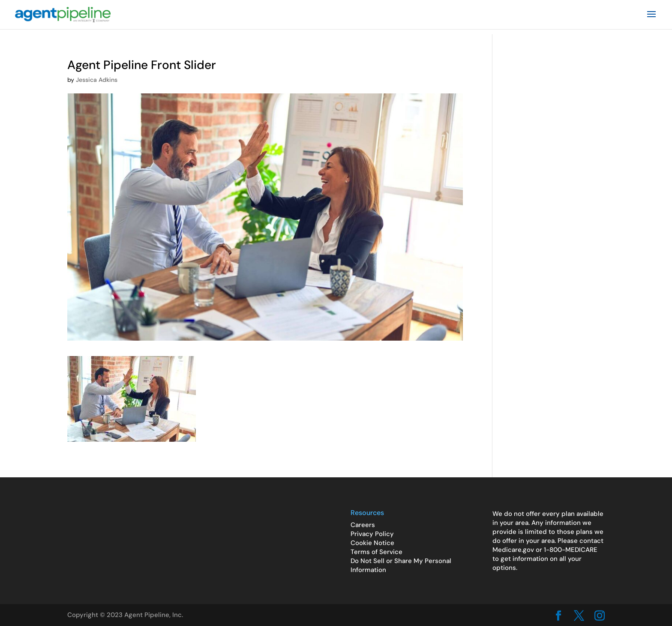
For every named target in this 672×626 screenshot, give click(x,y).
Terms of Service (376, 552)
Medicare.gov (513, 550)
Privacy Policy (372, 534)
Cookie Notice (372, 543)
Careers (363, 525)
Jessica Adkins (97, 80)
